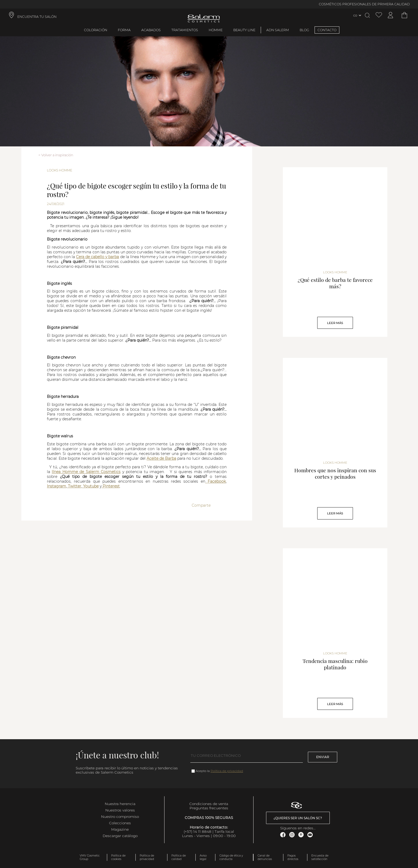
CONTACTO (327, 30)
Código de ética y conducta (231, 857)
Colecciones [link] (120, 823)
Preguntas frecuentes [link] (209, 808)
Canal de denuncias (265, 857)
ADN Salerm (278, 30)
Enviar (323, 757)
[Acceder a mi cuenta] (391, 15)
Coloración (96, 30)
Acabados (151, 30)
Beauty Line (244, 30)
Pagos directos (293, 857)
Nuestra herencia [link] (120, 804)
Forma (124, 30)
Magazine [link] (120, 829)
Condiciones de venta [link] (209, 804)
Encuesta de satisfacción (320, 857)
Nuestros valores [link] (120, 810)
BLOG (304, 30)
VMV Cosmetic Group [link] (90, 857)
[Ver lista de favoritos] (379, 15)
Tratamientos (185, 30)
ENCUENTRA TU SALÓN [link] (37, 17)
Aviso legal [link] (203, 857)
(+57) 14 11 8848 (198, 831)
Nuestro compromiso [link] (120, 817)
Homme (216, 30)
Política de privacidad (227, 771)
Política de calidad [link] (179, 857)
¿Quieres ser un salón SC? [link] (298, 818)
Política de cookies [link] (118, 857)
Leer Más (335, 323)
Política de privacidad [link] (147, 857)
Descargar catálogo (120, 836)
